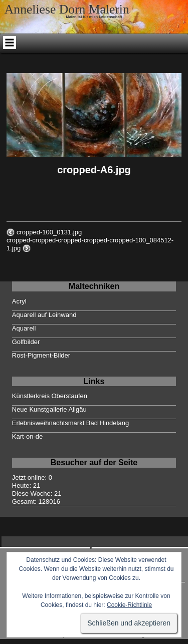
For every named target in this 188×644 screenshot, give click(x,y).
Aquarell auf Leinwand (44, 315)
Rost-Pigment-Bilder (41, 355)
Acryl (19, 301)
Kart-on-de (27, 436)
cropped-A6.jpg (94, 170)
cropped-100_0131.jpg (49, 232)
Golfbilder (26, 342)
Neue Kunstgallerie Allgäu (49, 409)
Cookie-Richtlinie (129, 605)
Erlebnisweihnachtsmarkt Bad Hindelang (70, 423)
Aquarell (24, 328)
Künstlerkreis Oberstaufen (50, 396)
